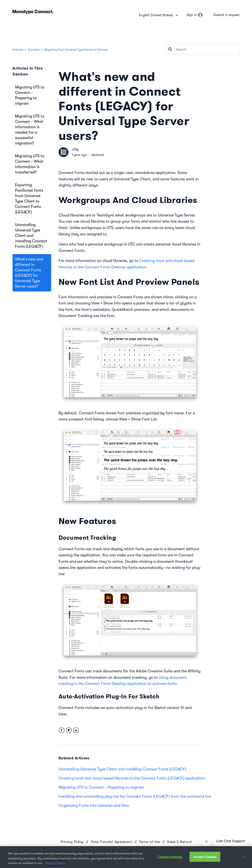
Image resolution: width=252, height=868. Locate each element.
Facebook (62, 730)
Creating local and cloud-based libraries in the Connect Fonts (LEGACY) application (132, 778)
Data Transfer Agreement (111, 842)
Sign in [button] (192, 15)
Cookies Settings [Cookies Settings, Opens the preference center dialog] (170, 857)
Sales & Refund (179, 842)
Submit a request (226, 15)
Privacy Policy (72, 842)
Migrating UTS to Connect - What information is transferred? (30, 164)
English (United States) (156, 15)
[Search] (203, 49)
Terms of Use (150, 842)
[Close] (244, 857)
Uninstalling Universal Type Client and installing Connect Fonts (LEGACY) (31, 236)
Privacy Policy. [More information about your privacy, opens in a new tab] (56, 863)
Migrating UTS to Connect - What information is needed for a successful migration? (30, 130)
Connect (34, 50)
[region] (126, 857)
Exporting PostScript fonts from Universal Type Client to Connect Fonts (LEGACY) (29, 199)
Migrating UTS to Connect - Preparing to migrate (30, 95)
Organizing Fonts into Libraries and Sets (94, 806)
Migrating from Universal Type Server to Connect (76, 50)
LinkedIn (76, 730)
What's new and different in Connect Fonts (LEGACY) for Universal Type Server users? (29, 273)
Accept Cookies (205, 857)
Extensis (18, 50)
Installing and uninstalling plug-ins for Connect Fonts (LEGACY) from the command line (135, 796)
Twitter (69, 730)
